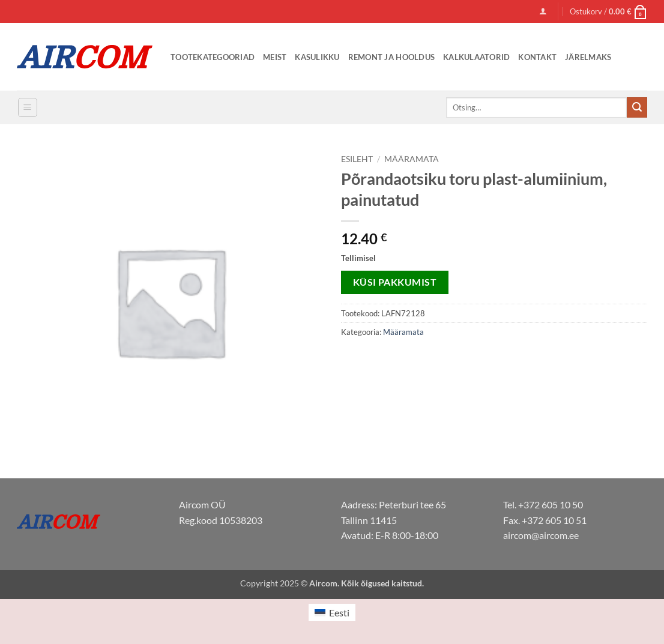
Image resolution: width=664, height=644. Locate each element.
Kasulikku (317, 57)
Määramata (412, 159)
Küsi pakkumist (395, 282)
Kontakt (537, 57)
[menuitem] (332, 612)
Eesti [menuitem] (339, 612)
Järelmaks (588, 57)
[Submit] (637, 107)
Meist (275, 57)
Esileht (357, 159)
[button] (543, 11)
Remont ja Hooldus (391, 57)
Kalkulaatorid (476, 57)
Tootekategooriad (213, 57)
